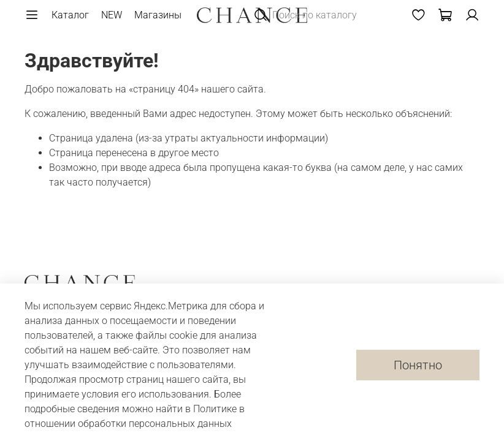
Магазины (158, 15)
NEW (112, 15)
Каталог (70, 15)
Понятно (418, 365)
